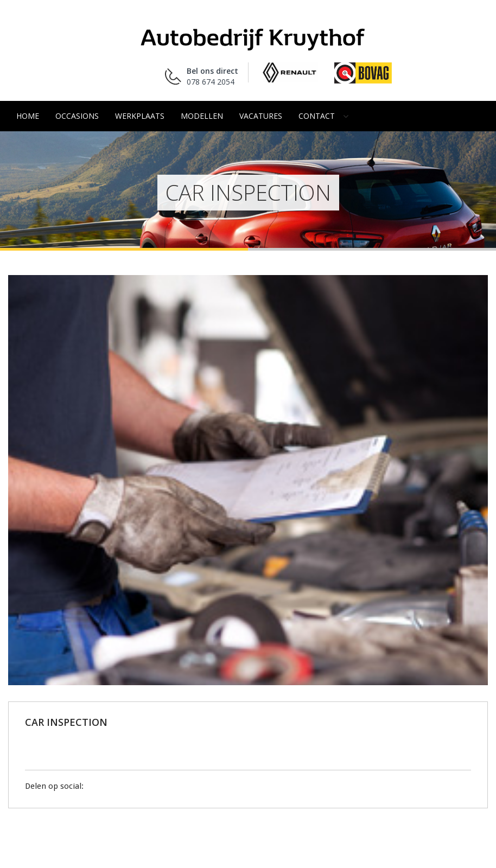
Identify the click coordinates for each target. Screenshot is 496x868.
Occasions (77, 116)
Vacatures (261, 116)
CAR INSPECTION (66, 722)
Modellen (202, 116)
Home (28, 116)
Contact (317, 116)
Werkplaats (140, 116)
